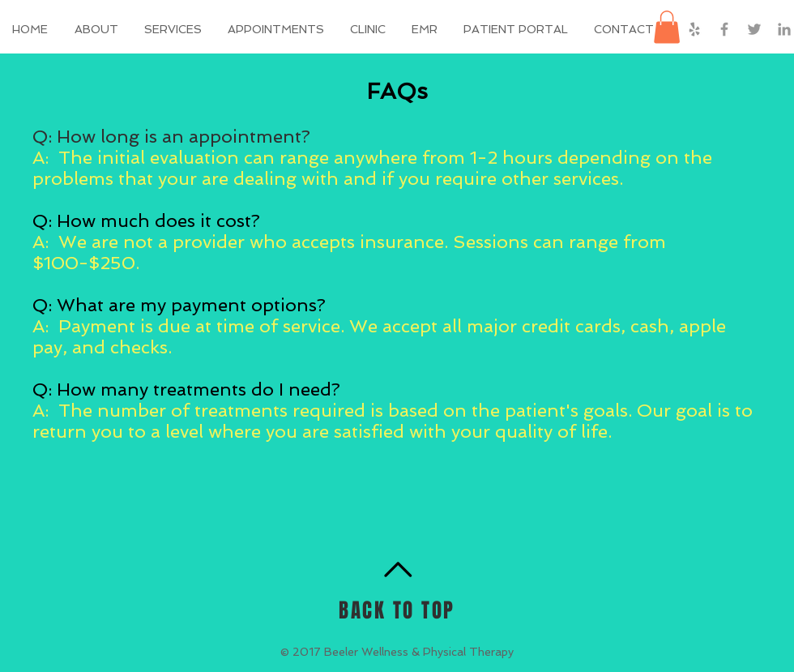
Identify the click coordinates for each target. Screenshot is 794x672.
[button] (517, 29)
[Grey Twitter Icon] (754, 29)
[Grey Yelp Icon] (694, 29)
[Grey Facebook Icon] (724, 29)
